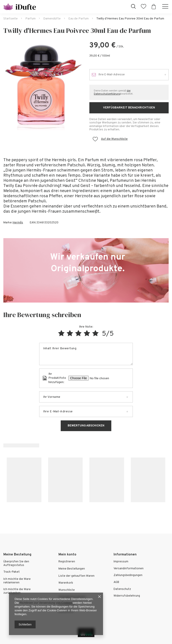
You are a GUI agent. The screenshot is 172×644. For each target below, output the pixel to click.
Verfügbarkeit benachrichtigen (129, 108)
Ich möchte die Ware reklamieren (17, 581)
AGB (116, 582)
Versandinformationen (129, 569)
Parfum (30, 19)
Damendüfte (52, 19)
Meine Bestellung (17, 555)
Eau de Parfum (78, 19)
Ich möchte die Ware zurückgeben (17, 591)
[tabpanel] (43, 86)
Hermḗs (18, 223)
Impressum (121, 562)
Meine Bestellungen (72, 569)
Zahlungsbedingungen (128, 575)
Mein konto (67, 555)
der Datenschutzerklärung (112, 92)
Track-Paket (12, 572)
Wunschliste (67, 590)
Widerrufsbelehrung (127, 596)
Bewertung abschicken (86, 426)
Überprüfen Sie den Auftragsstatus (16, 564)
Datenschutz (122, 589)
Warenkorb (66, 583)
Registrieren (67, 562)
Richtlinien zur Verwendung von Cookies (46, 603)
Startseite (11, 19)
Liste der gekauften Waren (76, 576)
